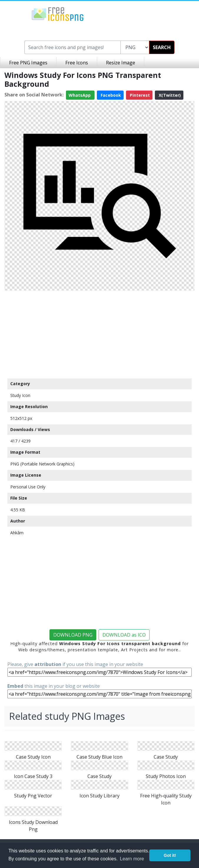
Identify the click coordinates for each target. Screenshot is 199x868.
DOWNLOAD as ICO (124, 635)
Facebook (110, 95)
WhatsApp (80, 95)
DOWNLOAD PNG (73, 635)
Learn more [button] (132, 859)
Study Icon (20, 395)
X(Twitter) (169, 95)
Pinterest (139, 95)
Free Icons (77, 63)
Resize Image (121, 63)
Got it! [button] (170, 855)
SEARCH (162, 47)
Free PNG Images (28, 63)
